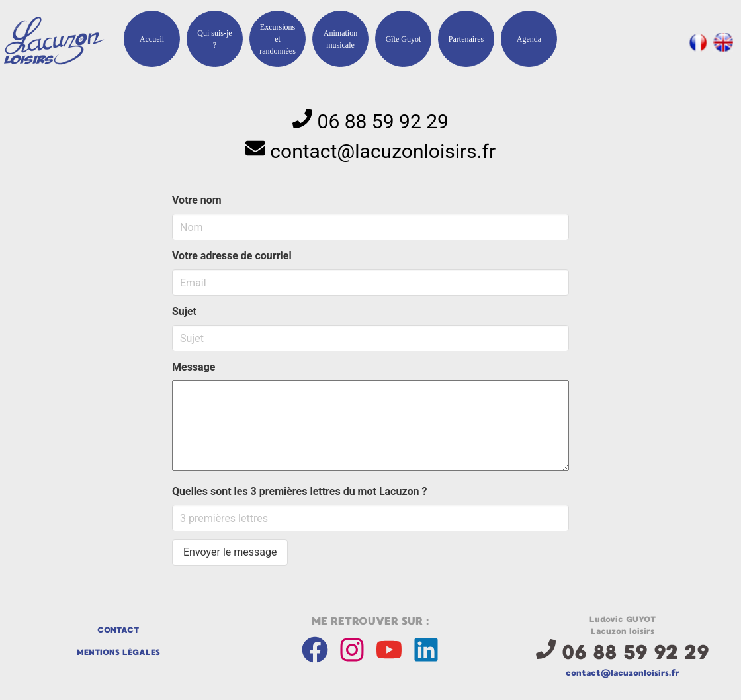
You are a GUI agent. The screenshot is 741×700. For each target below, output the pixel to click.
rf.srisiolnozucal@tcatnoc (383, 151)
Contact (118, 630)
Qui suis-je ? (214, 39)
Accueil (152, 39)
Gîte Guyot (404, 39)
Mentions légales (118, 652)
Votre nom (197, 200)
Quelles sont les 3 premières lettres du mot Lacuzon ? (299, 491)
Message (194, 367)
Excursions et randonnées (278, 39)
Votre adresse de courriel (232, 256)
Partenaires (466, 39)
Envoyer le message (230, 552)
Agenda (529, 39)
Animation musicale (340, 39)
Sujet (184, 311)
